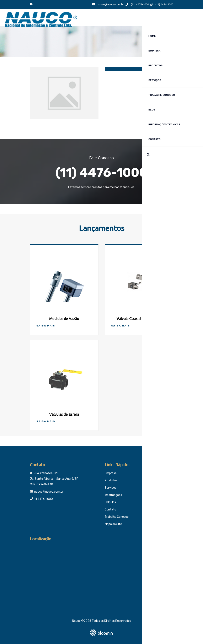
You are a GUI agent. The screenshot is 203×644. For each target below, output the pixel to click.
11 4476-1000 (44, 499)
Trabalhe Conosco (162, 95)
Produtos (155, 65)
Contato (154, 139)
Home (152, 36)
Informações (113, 495)
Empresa (154, 51)
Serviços (155, 80)
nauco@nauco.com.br (108, 4)
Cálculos (110, 502)
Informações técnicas (164, 124)
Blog (152, 110)
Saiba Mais (46, 326)
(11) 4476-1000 (137, 4)
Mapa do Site (113, 524)
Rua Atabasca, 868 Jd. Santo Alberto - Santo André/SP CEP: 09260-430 (54, 479)
